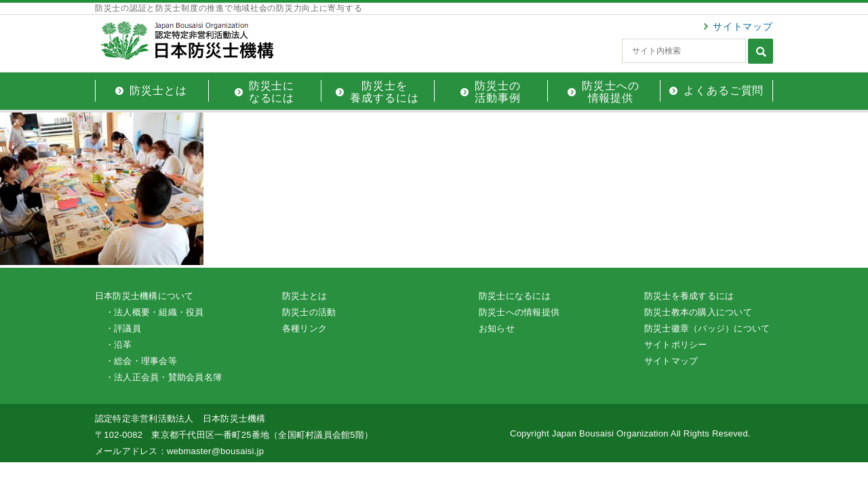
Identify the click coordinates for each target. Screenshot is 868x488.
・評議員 (123, 328)
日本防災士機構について (144, 296)
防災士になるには (515, 296)
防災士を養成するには (689, 296)
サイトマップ (743, 26)
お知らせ (497, 328)
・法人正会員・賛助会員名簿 (163, 377)
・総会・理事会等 (141, 361)
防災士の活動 (309, 312)
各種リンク (304, 328)
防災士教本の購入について (698, 312)
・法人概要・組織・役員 (155, 312)
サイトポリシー (676, 345)
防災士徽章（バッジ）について (707, 328)
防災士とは (304, 296)
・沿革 (119, 345)
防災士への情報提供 (519, 312)
